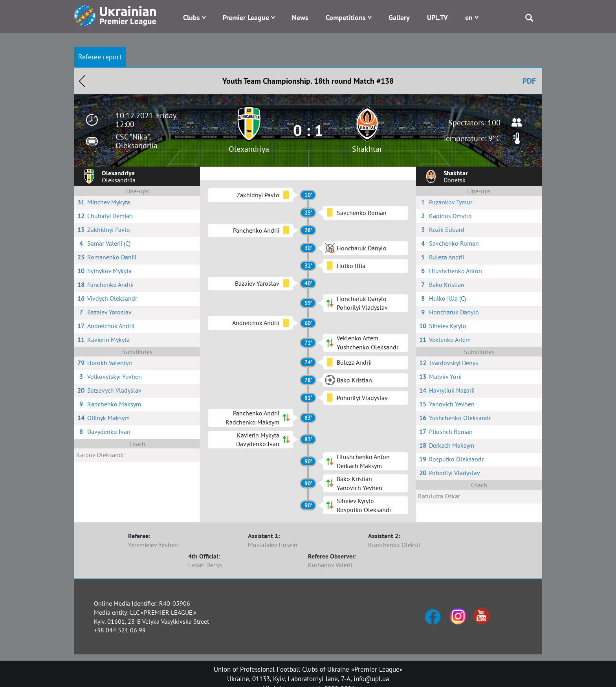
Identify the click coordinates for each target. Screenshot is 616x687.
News (300, 17)
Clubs (192, 17)
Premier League (246, 17)
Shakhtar (367, 149)
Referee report (100, 57)
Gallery (399, 17)
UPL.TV (437, 17)
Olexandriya (249, 149)
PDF (529, 81)
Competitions (346, 17)
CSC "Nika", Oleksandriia (137, 141)
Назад (82, 81)
